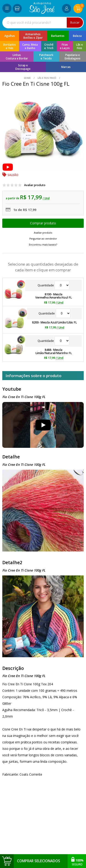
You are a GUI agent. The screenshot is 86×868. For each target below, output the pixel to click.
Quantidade (54, 285)
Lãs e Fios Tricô (47, 78)
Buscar (75, 22)
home (28, 78)
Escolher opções (43, 223)
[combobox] (43, 23)
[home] (42, 13)
